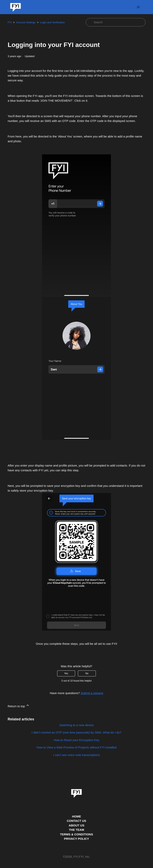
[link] (76, 792)
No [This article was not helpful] (87, 673)
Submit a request (92, 693)
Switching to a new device (77, 725)
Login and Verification (52, 22)
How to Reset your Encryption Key (76, 740)
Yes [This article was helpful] (66, 673)
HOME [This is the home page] (77, 816)
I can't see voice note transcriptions (76, 755)
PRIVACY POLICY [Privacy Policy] (76, 839)
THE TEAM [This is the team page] (77, 830)
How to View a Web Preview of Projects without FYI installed (76, 747)
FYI (10, 22)
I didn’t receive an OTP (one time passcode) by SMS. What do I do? (77, 732)
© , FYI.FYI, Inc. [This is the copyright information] (76, 857)
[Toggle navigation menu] (138, 7)
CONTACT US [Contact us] (76, 821)
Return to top (19, 706)
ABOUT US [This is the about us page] (76, 825)
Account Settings (26, 22)
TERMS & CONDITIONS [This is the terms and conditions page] (76, 834)
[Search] (116, 22)
